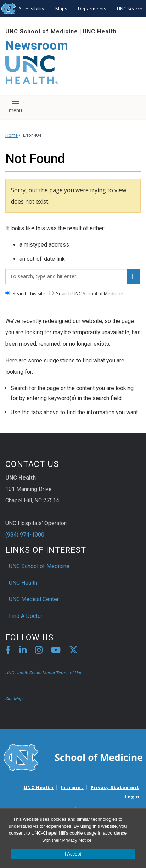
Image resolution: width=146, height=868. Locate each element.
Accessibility (31, 9)
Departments (92, 9)
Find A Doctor (26, 616)
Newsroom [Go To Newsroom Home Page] (37, 46)
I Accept (73, 854)
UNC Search (130, 9)
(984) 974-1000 (25, 535)
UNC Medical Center (34, 599)
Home (12, 135)
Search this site (25, 293)
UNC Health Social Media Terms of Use (44, 673)
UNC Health (100, 31)
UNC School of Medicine (42, 31)
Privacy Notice (77, 840)
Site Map (14, 699)
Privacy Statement (115, 787)
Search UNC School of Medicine (86, 293)
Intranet (72, 787)
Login (132, 797)
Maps (61, 9)
